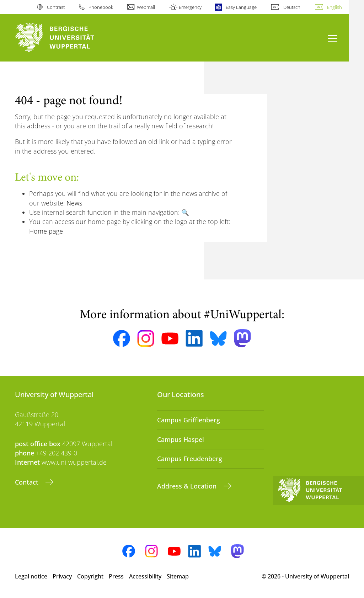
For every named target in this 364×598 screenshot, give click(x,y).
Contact (28, 482)
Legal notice (31, 576)
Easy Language (241, 7)
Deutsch (292, 7)
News (74, 203)
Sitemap (178, 576)
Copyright (90, 576)
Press (116, 576)
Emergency (190, 7)
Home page (46, 231)
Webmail (146, 7)
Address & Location (188, 486)
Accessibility (145, 576)
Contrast (56, 7)
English (334, 7)
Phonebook (101, 7)
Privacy (62, 576)
